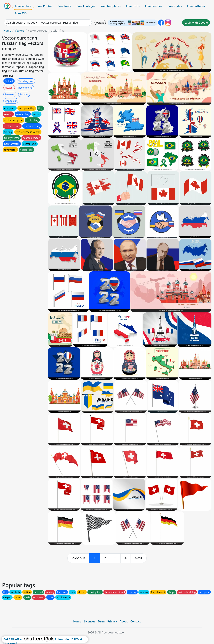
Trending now (26, 81)
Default (9, 81)
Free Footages (86, 6)
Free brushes (154, 6)
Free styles (175, 6)
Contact (136, 621)
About (124, 621)
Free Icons (133, 6)
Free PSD (21, 13)
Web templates (111, 6)
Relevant (10, 94)
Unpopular (11, 101)
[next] (139, 558)
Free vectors (23, 6)
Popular (24, 94)
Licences (90, 621)
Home (7, 31)
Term (101, 621)
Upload (100, 23)
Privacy (112, 621)
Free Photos (44, 6)
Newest (9, 88)
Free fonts (65, 6)
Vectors (20, 31)
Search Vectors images (21, 23)
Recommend (25, 88)
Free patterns (196, 6)
